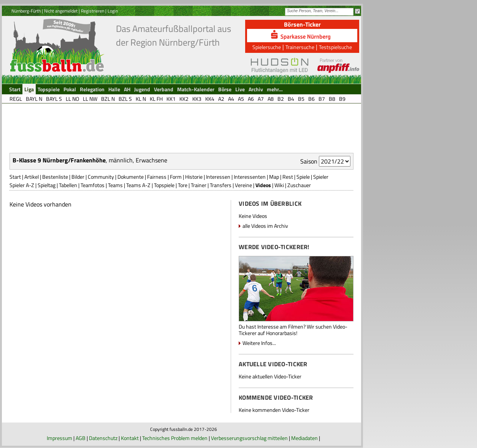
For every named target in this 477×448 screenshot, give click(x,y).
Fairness (157, 177)
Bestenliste (55, 177)
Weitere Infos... (259, 343)
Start (15, 177)
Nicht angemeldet (61, 11)
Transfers (221, 185)
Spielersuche (267, 47)
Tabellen (68, 185)
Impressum (59, 438)
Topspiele (164, 185)
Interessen (218, 177)
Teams (115, 185)
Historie (194, 177)
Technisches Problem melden (175, 438)
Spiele (303, 177)
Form (176, 177)
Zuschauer (299, 185)
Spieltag (47, 185)
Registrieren (93, 11)
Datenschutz (103, 438)
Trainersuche (300, 47)
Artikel (32, 177)
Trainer (199, 185)
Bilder (78, 177)
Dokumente (131, 177)
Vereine (243, 185)
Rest (288, 177)
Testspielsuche (335, 47)
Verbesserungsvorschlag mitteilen (249, 438)
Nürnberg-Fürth (26, 11)
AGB (81, 438)
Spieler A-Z (22, 185)
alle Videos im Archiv (265, 226)
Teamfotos (93, 185)
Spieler (321, 177)
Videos (263, 185)
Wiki (279, 185)
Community (101, 177)
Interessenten (250, 177)
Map (274, 177)
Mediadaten (304, 438)
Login (113, 11)
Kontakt (130, 438)
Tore (183, 185)
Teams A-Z (138, 185)
